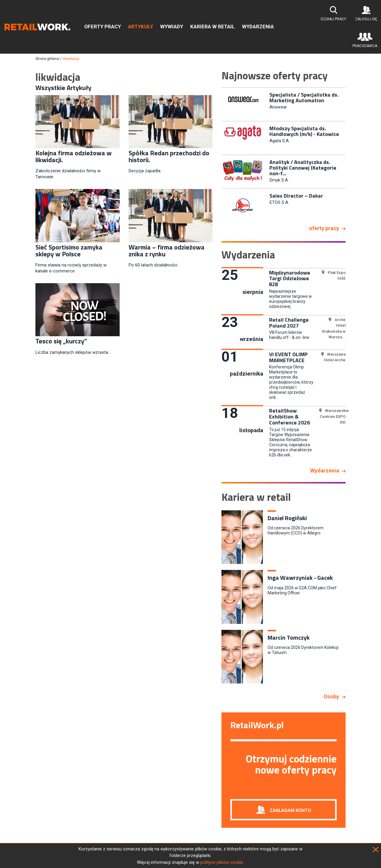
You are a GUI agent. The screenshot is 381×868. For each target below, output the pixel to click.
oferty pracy (324, 228)
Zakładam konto (290, 810)
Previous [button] (217, 154)
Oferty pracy (103, 27)
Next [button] (350, 154)
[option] (284, 104)
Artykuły (140, 27)
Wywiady (172, 27)
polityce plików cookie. (222, 862)
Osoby (331, 696)
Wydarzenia (258, 27)
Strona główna (47, 59)
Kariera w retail (213, 27)
